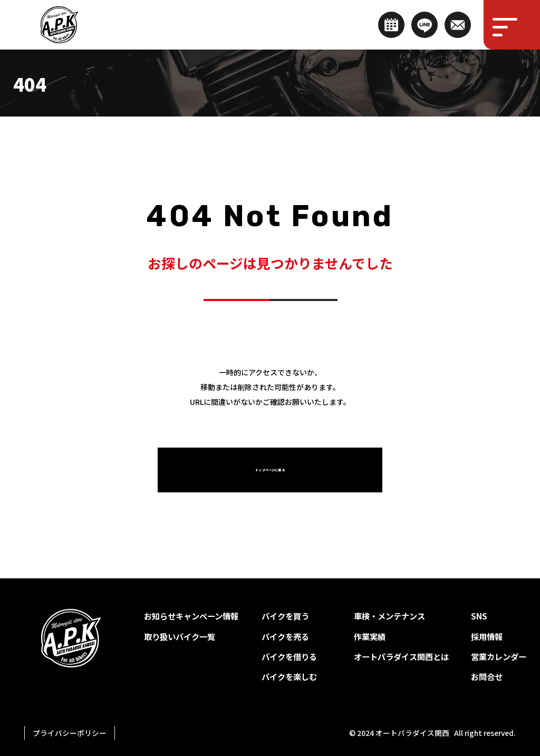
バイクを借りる (289, 656)
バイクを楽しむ (289, 676)
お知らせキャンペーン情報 (191, 616)
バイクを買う (285, 616)
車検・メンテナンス (389, 616)
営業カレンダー (499, 656)
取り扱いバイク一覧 (180, 636)
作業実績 (370, 636)
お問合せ (487, 676)
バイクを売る (285, 636)
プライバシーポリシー (70, 733)
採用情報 (487, 636)
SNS (479, 616)
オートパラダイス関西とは (401, 656)
